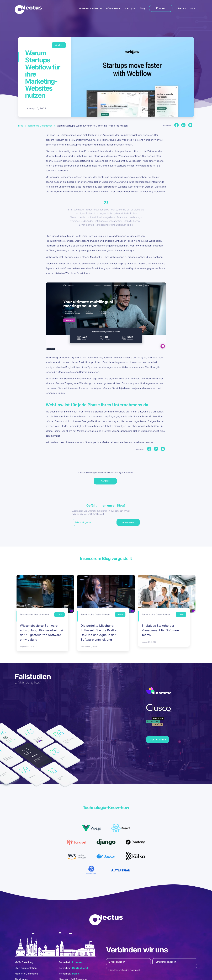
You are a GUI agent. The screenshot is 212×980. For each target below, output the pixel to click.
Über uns (182, 8)
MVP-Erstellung (24, 962)
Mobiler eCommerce (26, 974)
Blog (142, 8)
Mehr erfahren (158, 740)
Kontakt (161, 8)
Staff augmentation (26, 968)
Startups (129, 8)
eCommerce (113, 8)
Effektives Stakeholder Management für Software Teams (160, 630)
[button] (90, 9)
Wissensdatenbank (89, 8)
